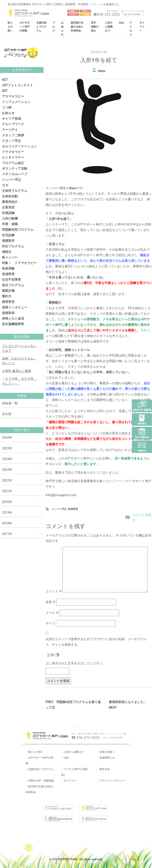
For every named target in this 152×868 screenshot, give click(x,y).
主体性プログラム (15, 191)
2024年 (7, 459)
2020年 (7, 502)
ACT (5, 80)
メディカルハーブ (15, 174)
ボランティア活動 (15, 168)
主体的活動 (10, 196)
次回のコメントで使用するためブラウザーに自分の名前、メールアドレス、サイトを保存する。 (96, 642)
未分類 (7, 414)
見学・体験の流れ (95, 27)
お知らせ (8, 113)
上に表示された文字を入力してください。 (76, 663)
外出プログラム (13, 246)
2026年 (7, 438)
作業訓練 (8, 213)
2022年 (7, 480)
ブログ (54, 27)
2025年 (7, 448)
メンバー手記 (11, 180)
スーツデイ (10, 130)
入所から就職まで (109, 27)
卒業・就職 (10, 224)
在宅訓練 (8, 235)
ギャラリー (142, 27)
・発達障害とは (106, 758)
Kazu (102, 71)
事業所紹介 (10, 202)
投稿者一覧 (10, 403)
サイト (50, 623)
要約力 (7, 296)
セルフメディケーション (19, 146)
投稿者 (22, 396)
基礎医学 (8, 241)
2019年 (7, 513)
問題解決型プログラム (18, 230)
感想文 (7, 252)
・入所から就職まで (73, 752)
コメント (54, 591)
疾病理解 (8, 268)
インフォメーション (16, 102)
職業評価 (8, 291)
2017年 (7, 534)
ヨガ (5, 185)
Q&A (121, 23)
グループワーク (13, 124)
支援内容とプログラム (41, 27)
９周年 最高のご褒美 (17, 371)
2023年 (7, 470)
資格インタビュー (15, 307)
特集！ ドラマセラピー (19, 263)
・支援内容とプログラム (40, 769)
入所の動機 (10, 218)
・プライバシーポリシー (111, 781)
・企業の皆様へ (106, 752)
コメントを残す (142, 517)
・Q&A (65, 758)
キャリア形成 (11, 118)
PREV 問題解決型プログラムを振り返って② (73, 705)
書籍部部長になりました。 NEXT (129, 705)
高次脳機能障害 (13, 324)
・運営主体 (103, 769)
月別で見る (22, 430)
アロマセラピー (13, 96)
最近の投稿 (22, 337)
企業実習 (8, 207)
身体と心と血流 (13, 318)
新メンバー (10, 257)
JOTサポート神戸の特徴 (25, 27)
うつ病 (7, 107)
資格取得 (8, 313)
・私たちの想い (35, 752)
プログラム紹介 (13, 163)
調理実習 (8, 302)
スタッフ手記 (11, 141)
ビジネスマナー (13, 157)
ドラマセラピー (13, 152)
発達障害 (8, 274)
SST (5, 91)
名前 (50, 602)
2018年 (7, 523)
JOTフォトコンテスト (18, 85)
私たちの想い (10, 27)
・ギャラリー (69, 781)
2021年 (7, 491)
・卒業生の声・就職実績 (40, 781)
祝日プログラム (13, 285)
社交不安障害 (11, 280)
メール (52, 613)
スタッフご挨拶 (13, 135)
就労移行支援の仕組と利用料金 (77, 27)
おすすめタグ (22, 70)
